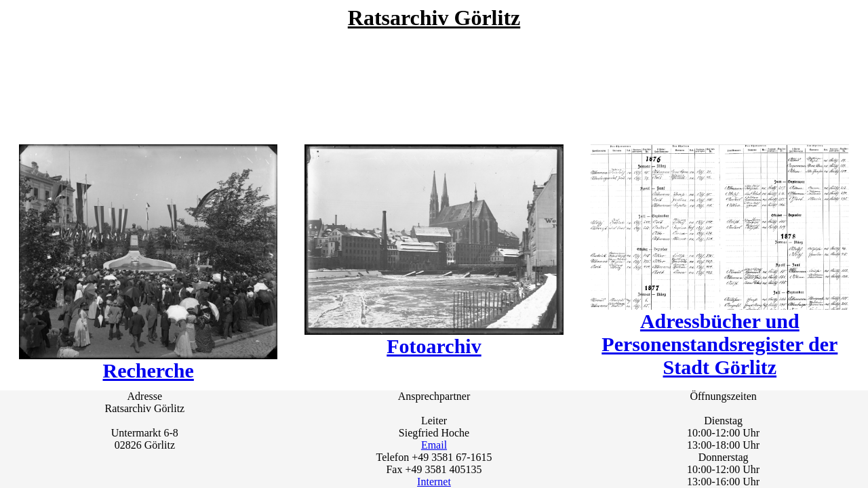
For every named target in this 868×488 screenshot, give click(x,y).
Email (434, 445)
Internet (434, 482)
